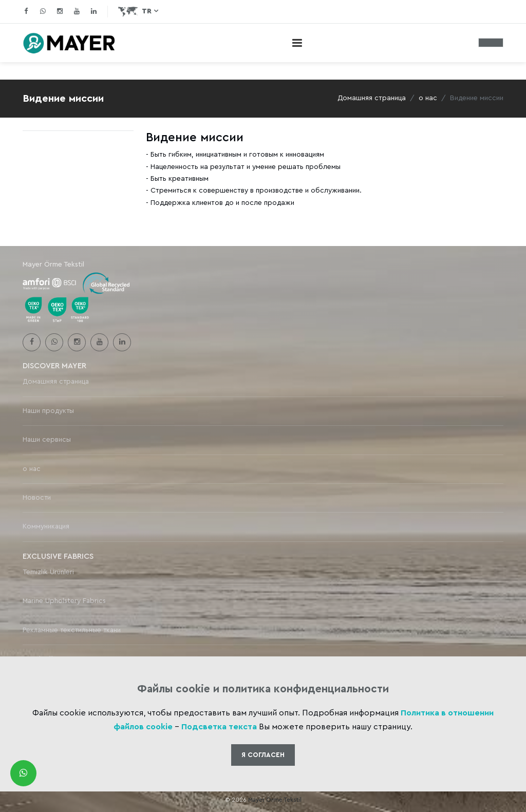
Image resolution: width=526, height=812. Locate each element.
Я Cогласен (263, 755)
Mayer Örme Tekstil (275, 800)
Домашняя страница (372, 98)
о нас (428, 98)
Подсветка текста (219, 727)
